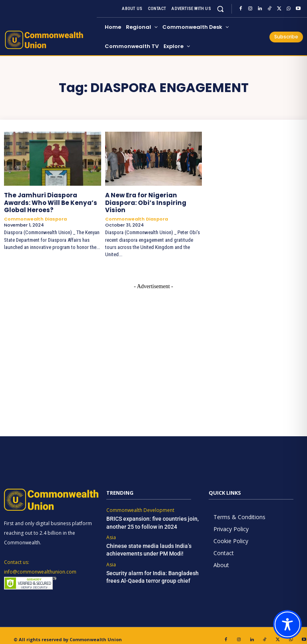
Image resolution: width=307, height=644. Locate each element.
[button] (220, 9)
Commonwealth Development (140, 502)
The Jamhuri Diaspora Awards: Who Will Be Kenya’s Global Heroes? (51, 202)
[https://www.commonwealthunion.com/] (49, 40)
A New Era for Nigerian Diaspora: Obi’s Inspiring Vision (152, 198)
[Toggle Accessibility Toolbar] (287, 624)
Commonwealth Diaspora (35, 218)
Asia (111, 528)
